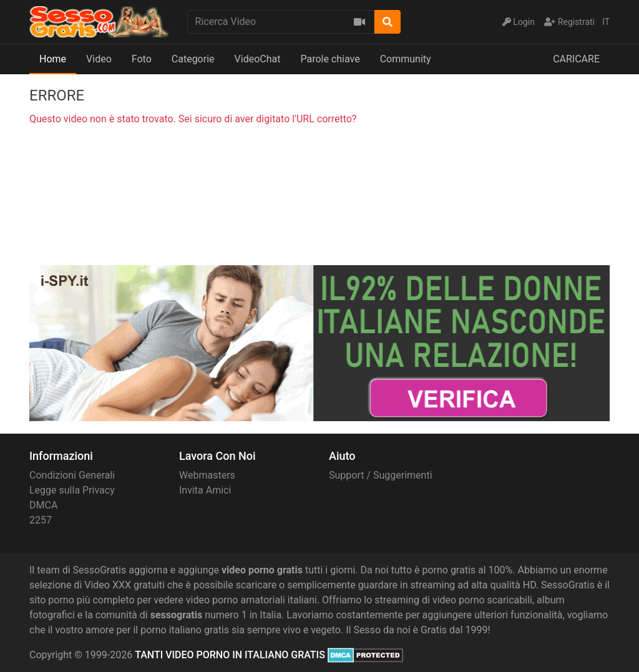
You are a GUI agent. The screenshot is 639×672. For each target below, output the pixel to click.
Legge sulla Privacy (72, 490)
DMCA (43, 505)
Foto (142, 59)
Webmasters (207, 475)
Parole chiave (330, 59)
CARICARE (576, 59)
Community (406, 59)
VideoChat (258, 59)
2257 (41, 520)
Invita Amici (205, 490)
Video (99, 59)
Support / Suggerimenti (381, 475)
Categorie (193, 59)
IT (606, 22)
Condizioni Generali (72, 475)
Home (53, 59)
